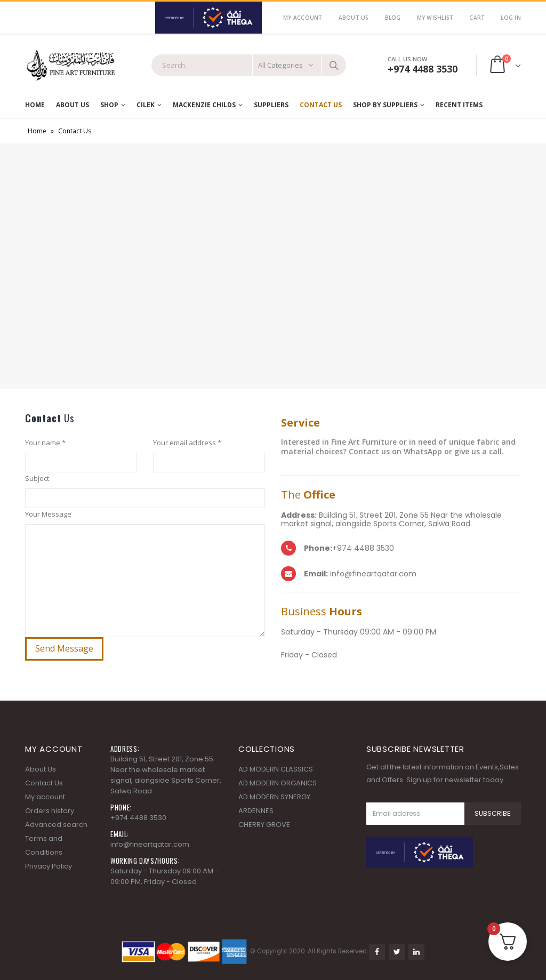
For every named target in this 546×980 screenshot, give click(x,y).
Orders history (50, 811)
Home (35, 105)
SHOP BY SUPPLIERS (385, 105)
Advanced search (56, 825)
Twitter (397, 952)
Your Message (48, 514)
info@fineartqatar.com (150, 844)
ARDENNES (256, 811)
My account (45, 797)
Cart (477, 18)
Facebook (377, 952)
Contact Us (321, 105)
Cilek (146, 105)
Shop (109, 105)
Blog (393, 18)
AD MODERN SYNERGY (274, 797)
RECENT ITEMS (459, 105)
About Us (354, 18)
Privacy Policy (49, 866)
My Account (303, 18)
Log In (511, 18)
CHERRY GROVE (264, 825)
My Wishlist (435, 18)
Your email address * (187, 443)
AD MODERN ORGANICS (278, 783)
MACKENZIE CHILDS (204, 105)
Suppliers (271, 105)
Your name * (45, 443)
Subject (37, 478)
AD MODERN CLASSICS (276, 769)
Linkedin (416, 952)
